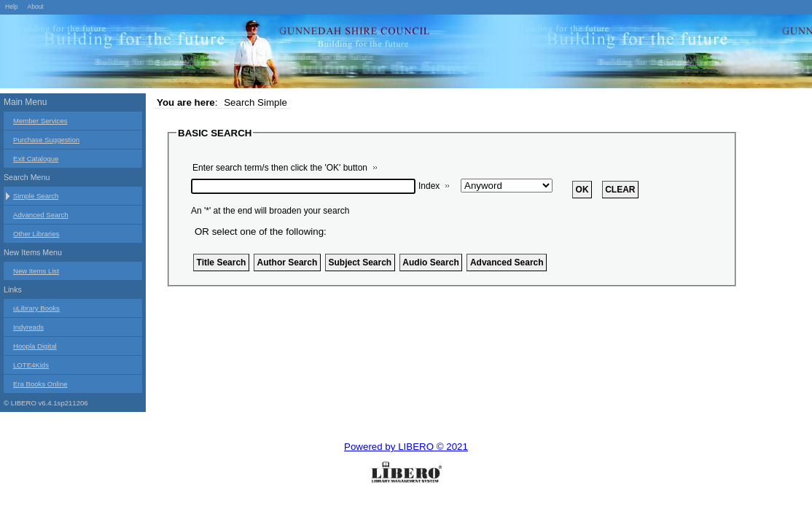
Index (429, 186)
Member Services (40, 121)
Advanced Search (41, 215)
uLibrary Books (36, 308)
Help (12, 7)
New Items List (36, 271)
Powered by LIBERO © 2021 (406, 447)
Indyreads (28, 327)
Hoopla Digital (35, 346)
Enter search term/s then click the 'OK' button (280, 168)
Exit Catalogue (36, 159)
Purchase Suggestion (46, 140)
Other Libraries (36, 234)
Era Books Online (40, 384)
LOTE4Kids (31, 365)
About (35, 7)
